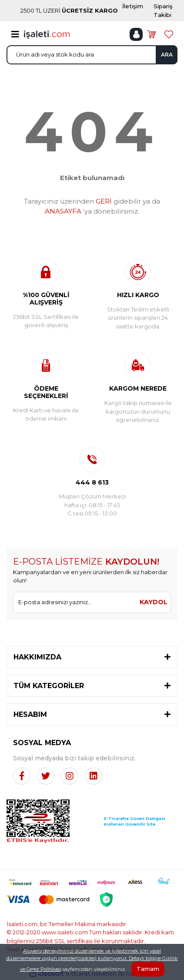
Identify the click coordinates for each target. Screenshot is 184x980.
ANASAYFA (63, 211)
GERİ (104, 201)
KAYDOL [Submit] (154, 602)
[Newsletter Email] (75, 602)
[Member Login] (136, 34)
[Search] (92, 55)
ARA (167, 55)
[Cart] (151, 34)
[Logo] (47, 34)
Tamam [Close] (148, 969)
